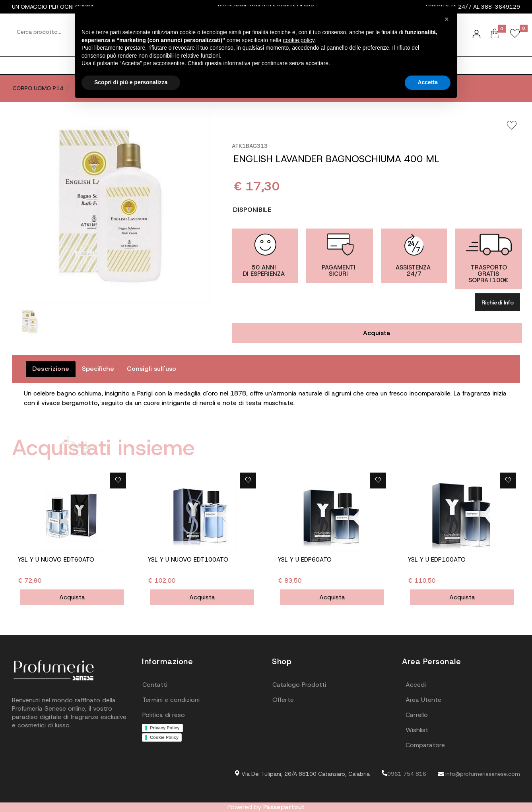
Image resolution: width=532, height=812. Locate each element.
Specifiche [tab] (98, 369)
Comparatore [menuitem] (425, 745)
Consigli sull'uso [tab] (151, 369)
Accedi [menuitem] (416, 685)
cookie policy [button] (299, 40)
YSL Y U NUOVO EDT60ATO (56, 560)
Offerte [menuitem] (283, 700)
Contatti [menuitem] (155, 685)
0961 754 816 (404, 774)
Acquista (377, 333)
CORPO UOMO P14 (38, 88)
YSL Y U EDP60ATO (305, 560)
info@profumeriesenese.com (479, 774)
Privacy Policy (165, 728)
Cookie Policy (164, 737)
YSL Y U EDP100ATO (437, 560)
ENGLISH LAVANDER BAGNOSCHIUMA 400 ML (337, 159)
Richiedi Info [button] (498, 302)
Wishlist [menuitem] (417, 730)
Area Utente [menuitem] (423, 700)
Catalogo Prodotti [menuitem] (299, 685)
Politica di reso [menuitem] (164, 715)
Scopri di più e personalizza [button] (131, 82)
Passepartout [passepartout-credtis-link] (284, 807)
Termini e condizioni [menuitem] (171, 700)
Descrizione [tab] (51, 369)
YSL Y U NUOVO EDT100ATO (188, 560)
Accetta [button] (428, 82)
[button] (111, 205)
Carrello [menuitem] (417, 715)
